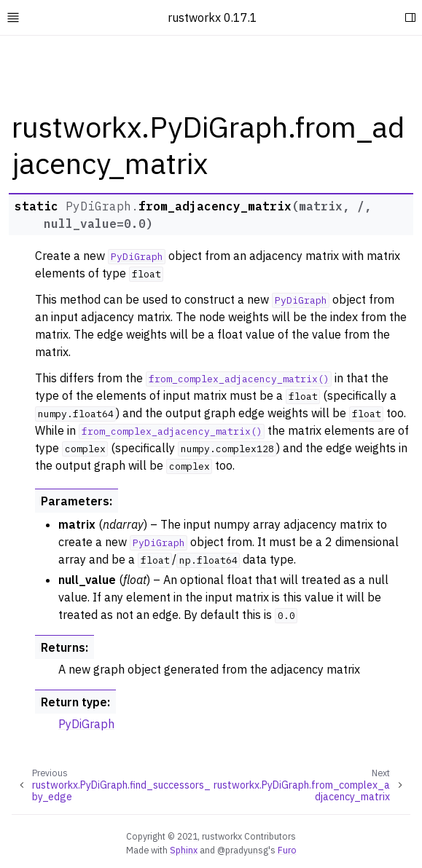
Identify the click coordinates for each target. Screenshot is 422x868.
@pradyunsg (243, 850)
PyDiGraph (86, 724)
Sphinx (184, 850)
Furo (287, 850)
